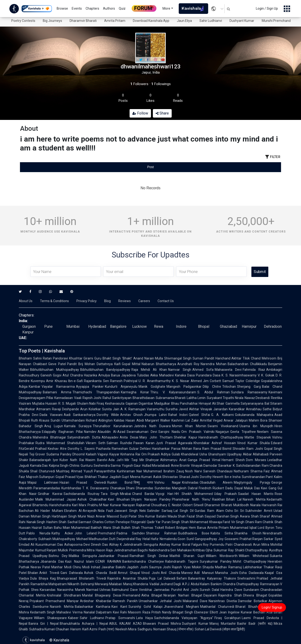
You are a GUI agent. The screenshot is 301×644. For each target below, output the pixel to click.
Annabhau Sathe (259, 409)
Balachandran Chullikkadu (247, 364)
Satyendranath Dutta (84, 437)
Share (162, 113)
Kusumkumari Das (49, 545)
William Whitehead (254, 556)
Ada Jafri (116, 460)
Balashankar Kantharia (93, 607)
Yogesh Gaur (131, 466)
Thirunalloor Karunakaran (113, 426)
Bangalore (118, 326)
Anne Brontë (180, 466)
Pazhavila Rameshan (112, 449)
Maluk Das (252, 488)
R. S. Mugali (67, 403)
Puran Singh (171, 522)
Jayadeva (128, 375)
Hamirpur (249, 326)
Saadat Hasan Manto (256, 494)
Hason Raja (104, 550)
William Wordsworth (222, 556)
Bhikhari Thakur (96, 477)
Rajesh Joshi (92, 398)
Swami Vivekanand (223, 426)
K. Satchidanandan (247, 466)
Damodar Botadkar (253, 601)
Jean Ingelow (229, 612)
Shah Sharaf (260, 516)
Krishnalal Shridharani (64, 595)
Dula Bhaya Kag (43, 578)
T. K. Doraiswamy (96, 488)
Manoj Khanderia (136, 584)
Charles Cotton (103, 522)
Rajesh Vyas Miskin (187, 567)
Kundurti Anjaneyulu (121, 387)
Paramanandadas (47, 488)
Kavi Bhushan (119, 499)
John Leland (86, 533)
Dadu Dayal (234, 488)
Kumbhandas (71, 488)
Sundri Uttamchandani (67, 420)
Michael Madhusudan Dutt (96, 539)
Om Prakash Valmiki (198, 432)
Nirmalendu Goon (173, 539)
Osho (229, 511)
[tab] (63, 167)
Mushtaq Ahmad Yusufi (75, 471)
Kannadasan (64, 398)
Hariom (76, 629)
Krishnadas (190, 482)
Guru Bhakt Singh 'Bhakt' (113, 358)
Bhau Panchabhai (184, 403)
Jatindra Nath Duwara (152, 426)
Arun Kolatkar (91, 409)
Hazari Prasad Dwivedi (83, 482)
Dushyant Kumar (242, 21)
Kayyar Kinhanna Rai (125, 454)
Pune (48, 326)
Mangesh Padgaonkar (184, 387)
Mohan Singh (41, 516)
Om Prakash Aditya (156, 454)
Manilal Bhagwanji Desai (102, 595)
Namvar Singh (180, 370)
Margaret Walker (158, 420)
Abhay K (115, 545)
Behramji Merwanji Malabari (101, 584)
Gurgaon (29, 326)
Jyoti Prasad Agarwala (174, 443)
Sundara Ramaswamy (249, 392)
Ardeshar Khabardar (96, 601)
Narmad (92, 590)
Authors (109, 8)
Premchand (107, 533)
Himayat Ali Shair (212, 403)
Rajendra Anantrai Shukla (127, 578)
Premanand (131, 595)
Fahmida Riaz (254, 370)
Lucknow (139, 326)
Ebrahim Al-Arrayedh (80, 511)
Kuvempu (38, 381)
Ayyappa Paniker (90, 387)
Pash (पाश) (106, 629)
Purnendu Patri (221, 545)
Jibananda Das (52, 561)
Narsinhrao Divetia (223, 601)
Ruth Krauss (40, 420)
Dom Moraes (256, 460)
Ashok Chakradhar (92, 499)
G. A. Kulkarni (222, 415)
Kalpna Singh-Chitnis (64, 466)
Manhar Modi (61, 567)
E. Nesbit (175, 505)
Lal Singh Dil (184, 511)
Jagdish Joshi (137, 567)
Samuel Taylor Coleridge (241, 381)
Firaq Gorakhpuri (228, 618)
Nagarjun (222, 432)
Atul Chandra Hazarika (80, 375)
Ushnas (105, 590)
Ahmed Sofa (203, 370)
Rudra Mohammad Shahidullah (60, 443)
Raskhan (219, 499)
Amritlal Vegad (211, 420)
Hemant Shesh (233, 460)
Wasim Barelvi (96, 460)
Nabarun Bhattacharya (159, 364)
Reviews (125, 301)
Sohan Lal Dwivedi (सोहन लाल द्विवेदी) (220, 629)
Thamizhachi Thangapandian (96, 392)
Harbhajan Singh (64, 516)
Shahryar (152, 460)
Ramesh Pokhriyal (124, 381)
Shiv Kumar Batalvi (152, 516)
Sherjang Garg (249, 387)
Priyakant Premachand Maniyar (54, 601)
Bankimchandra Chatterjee (143, 561)
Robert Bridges (176, 528)
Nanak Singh (36, 522)
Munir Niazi (86, 516)
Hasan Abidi (135, 420)
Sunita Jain (111, 409)
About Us (26, 301)
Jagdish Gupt (119, 477)
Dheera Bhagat (255, 595)
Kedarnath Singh (43, 612)
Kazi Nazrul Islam (80, 561)
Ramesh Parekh (125, 601)
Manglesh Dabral (185, 488)
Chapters (92, 8)
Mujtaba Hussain (45, 403)
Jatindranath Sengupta (141, 545)
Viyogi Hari (164, 494)
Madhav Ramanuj (228, 567)
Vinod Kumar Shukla (253, 443)
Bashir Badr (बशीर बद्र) (255, 624)
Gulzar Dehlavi (140, 449)
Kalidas (119, 420)
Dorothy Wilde (108, 415)
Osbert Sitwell (193, 505)
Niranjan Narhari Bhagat (183, 595)
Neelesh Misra (126, 629)
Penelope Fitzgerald (131, 522)
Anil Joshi (191, 590)
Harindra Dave (231, 590)
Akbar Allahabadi (256, 454)
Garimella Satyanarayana (244, 403)
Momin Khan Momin (189, 426)
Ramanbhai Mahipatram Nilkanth (55, 584)
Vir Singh (238, 522)
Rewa (159, 326)
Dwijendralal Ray (129, 539)
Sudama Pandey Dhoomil (65, 454)
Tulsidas (143, 375)
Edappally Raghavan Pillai (62, 432)
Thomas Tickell (152, 528)
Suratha (172, 409)
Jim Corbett (212, 381)
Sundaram (251, 590)
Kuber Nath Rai (72, 460)
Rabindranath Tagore (182, 561)
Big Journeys (52, 21)
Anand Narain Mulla (148, 358)
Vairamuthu (156, 409)
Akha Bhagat (152, 595)
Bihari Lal (234, 499)
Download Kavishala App (151, 21)
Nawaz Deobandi (257, 398)
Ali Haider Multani (49, 511)
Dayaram (210, 595)
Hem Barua (197, 528)
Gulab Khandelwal (185, 454)
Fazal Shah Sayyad (201, 516)
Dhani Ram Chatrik (259, 522)
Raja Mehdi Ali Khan (149, 370)
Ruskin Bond (120, 482)
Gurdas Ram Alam (209, 511)
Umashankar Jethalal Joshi (160, 601)
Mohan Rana (191, 449)
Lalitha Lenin (196, 398)
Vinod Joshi (150, 573)
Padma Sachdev (131, 533)
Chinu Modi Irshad (86, 567)
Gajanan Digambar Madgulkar (148, 403)
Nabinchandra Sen (162, 550)
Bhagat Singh (183, 612)
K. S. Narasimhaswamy (239, 375)
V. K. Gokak (266, 375)
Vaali (78, 398)
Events (77, 8)
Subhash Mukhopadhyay (57, 539)
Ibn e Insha (233, 477)
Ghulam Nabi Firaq (91, 403)
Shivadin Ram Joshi (248, 449)
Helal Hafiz (150, 539)
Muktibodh (241, 505)
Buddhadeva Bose (194, 533)
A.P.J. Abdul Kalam (196, 584)
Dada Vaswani (51, 415)
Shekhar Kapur (186, 437)
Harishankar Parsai (166, 449)
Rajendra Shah (230, 595)
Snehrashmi (246, 578)
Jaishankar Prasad (113, 556)
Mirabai (125, 494)
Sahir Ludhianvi (211, 21)
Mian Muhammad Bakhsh (82, 528)
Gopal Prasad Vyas (69, 477)
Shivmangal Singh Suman (184, 358)
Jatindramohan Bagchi (131, 550)
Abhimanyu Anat (173, 460)
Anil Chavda (170, 573)
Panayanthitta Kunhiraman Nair (118, 471)
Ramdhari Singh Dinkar (149, 556)
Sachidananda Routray (81, 494)
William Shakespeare (50, 618)
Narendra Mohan (214, 364)
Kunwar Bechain (253, 612)
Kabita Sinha (222, 533)
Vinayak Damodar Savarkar (211, 466)
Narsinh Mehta (62, 607)
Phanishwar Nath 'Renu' (191, 499)
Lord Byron (266, 528)
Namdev (90, 432)
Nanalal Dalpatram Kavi (101, 612)
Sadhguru (145, 629)
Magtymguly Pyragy (252, 482)
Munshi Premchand (276, 21)
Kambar (35, 387)
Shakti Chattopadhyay (251, 550)
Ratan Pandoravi (55, 358)
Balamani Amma (57, 392)
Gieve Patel (57, 364)
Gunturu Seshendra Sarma (101, 466)
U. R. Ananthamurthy (155, 381)
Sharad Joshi (189, 477)
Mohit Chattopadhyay (250, 561)
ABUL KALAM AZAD (125, 624)
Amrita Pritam (115, 21)
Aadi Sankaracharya (80, 415)
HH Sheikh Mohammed (194, 494)
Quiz (122, 8)
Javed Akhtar (189, 409)
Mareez (187, 573)
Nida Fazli (105, 511)
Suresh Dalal (209, 590)
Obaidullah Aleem (216, 482)
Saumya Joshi (160, 567)
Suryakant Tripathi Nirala (225, 398)
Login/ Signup (272, 607)
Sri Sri (239, 511)
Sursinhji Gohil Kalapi (146, 607)
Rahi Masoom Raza (135, 612)
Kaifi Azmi (90, 629)
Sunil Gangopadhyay (202, 539)
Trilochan (229, 387)
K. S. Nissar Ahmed (187, 381)
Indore (181, 326)
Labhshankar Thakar (258, 567)
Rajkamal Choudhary (152, 505)
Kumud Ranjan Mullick (52, 550)
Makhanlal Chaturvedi (217, 607)
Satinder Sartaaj (160, 511)
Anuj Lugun (54, 426)
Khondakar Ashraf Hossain (215, 443)
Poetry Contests (23, 21)
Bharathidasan (144, 398)
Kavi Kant (119, 607)
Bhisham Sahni (30, 358)
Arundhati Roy (188, 364)
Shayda (208, 567)
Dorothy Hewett (212, 477)
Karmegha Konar (135, 392)
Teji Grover (37, 454)
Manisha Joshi (227, 573)
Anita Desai (129, 437)
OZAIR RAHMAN (108, 561)
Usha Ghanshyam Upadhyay (221, 454)
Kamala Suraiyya (78, 426)
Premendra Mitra (82, 550)
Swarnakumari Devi (142, 432)
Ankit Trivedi (49, 573)
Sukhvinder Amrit (259, 511)
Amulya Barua (109, 375)
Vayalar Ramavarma (58, 387)
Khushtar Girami (81, 358)
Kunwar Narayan (122, 505)
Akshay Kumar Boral (175, 545)
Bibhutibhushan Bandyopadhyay (105, 370)
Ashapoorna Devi (77, 545)
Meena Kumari (141, 477)
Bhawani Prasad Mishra (162, 624)
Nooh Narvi (193, 471)
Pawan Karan (144, 443)
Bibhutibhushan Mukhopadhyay (55, 370)
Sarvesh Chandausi (218, 471)
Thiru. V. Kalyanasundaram (173, 392)
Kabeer (73, 618)
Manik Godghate (152, 387)
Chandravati (243, 545)
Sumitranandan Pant (257, 477)
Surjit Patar (128, 516)
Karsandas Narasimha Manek (62, 590)
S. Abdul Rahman (214, 392)
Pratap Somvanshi (120, 618)
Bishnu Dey (58, 556)
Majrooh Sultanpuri (40, 477)
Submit (260, 272)
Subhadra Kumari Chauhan (49, 629)
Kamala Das (39, 466)
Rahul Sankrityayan (117, 398)
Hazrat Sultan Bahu (47, 528)
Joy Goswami (228, 539)
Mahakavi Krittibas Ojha (195, 550)
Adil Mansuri (204, 573)
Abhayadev (110, 437)
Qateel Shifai (199, 415)
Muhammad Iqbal (243, 528)
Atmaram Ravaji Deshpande (58, 409)
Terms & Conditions (54, 301)
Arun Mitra (261, 545)
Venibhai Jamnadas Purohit (160, 590)
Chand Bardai (143, 494)
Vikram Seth (95, 443)
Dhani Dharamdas (140, 488)
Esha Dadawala (252, 573)
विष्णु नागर (143, 482)
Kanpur (28, 332)
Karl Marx (79, 505)
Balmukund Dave (125, 590)
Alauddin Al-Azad (111, 432)
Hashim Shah (56, 522)
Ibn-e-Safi (75, 381)
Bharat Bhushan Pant (253, 607)
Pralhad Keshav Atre (51, 449)
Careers (144, 301)
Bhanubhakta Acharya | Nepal (84, 624)
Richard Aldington (99, 420)
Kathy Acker (62, 533)
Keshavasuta (115, 403)
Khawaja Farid (220, 522)
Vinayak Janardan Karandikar (223, 409)
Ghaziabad (228, 326)
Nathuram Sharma (248, 471)
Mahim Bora (258, 420)
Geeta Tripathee (243, 432)
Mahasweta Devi (228, 370)
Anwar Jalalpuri (236, 420)
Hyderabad (97, 326)
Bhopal (204, 326)
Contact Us (166, 301)
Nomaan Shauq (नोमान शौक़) (173, 629)
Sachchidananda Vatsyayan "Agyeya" (184, 618)
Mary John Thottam (156, 437)
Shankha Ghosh (248, 533)
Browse (62, 8)
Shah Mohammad (194, 522)
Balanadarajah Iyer (44, 460)
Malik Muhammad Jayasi (56, 499)
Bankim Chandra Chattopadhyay (235, 584)
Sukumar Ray (224, 550)
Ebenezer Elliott (206, 612)
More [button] (166, 8)
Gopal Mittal (131, 364)
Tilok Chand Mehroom (259, 358)
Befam (182, 578)
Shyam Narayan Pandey (151, 499)
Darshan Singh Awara (233, 516)
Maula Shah (177, 516)
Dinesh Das (99, 545)
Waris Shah (112, 528)
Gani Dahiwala (72, 573)
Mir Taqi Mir (134, 460)
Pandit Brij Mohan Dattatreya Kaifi (94, 364)
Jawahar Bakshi (113, 567)
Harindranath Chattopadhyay (221, 437)
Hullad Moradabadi (156, 466)
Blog (107, 301)
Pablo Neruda (38, 533)
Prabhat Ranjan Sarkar (257, 539)
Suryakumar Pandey (216, 561)
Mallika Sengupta (83, 556)
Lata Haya (145, 618)
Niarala (255, 505)
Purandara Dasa (208, 375)
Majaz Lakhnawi (43, 482)
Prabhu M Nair (98, 505)
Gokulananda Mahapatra (254, 415)
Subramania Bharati (171, 398)
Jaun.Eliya (184, 21)
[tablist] (150, 167)
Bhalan (33, 573)
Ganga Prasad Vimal (204, 460)
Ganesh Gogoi (51, 375)
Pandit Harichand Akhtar (223, 358)
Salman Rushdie (119, 443)
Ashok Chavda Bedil (100, 573)
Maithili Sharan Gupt (187, 556)
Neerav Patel (40, 567)
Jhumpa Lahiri (155, 415)
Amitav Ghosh (131, 415)
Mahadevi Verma (69, 612)
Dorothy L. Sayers (81, 449)
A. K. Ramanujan (133, 409)
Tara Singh (110, 494)
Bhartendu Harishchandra (52, 505)
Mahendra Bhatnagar (49, 437)
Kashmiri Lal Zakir (185, 420)
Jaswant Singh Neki (130, 511)
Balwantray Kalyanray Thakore (212, 578)
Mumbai (73, 326)
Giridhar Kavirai (50, 494)
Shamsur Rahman (162, 533)
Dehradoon (273, 326)
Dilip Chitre (212, 387)
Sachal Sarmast (79, 522)
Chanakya (117, 488)
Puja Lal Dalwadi (162, 578)
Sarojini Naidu (169, 432)
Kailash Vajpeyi (97, 454)
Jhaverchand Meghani (181, 607)
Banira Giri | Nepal (44, 624)
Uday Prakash (225, 494)
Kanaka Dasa (185, 375)
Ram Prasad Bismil (217, 449)
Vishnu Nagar (168, 482)
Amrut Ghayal (129, 573)
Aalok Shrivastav (166, 477)
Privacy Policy (87, 301)
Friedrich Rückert (212, 488)
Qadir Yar (154, 522)
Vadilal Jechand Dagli (165, 584)
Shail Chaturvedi (43, 471)
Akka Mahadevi (162, 375)
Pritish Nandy (161, 612)
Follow (140, 113)
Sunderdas (163, 488)
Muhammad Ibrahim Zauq (164, 471)
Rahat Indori (178, 415)
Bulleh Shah (130, 528)
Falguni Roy (200, 545)
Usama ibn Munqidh (256, 426)
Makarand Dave (195, 601)
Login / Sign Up (267, 8)
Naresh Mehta (254, 499)
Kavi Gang (269, 488)
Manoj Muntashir (223, 624)
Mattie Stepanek (258, 437)
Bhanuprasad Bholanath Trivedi (81, 578)
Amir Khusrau (57, 381)
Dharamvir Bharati (83, 21)
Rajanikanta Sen (96, 381)
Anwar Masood (107, 516)
